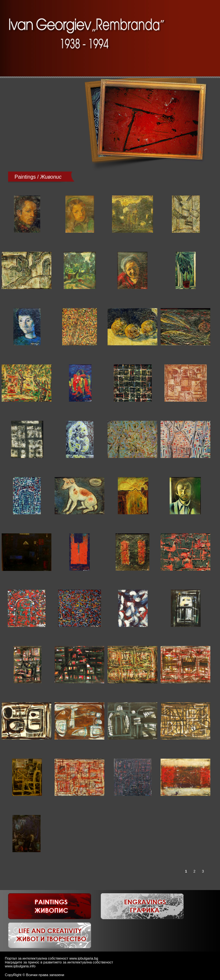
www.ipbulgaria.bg (84, 958)
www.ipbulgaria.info (20, 966)
